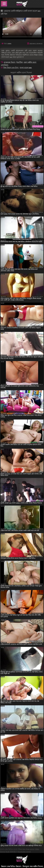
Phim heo (22, 849)
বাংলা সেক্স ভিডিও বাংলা (9, 849)
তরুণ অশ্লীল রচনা (30, 62)
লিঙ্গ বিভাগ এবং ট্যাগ (11, 68)
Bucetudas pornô (24, 852)
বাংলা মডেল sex (26, 68)
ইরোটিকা (20, 62)
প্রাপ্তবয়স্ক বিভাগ (10, 62)
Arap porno (30, 849)
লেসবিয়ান (5, 65)
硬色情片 (14, 852)
